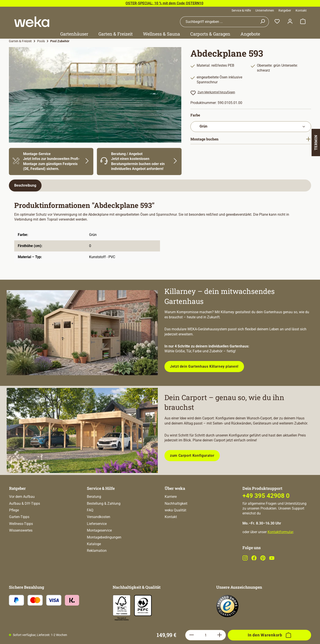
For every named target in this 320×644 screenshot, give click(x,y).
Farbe (195, 115)
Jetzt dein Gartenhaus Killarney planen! (204, 366)
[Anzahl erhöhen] (220, 484)
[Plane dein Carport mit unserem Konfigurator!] (82, 430)
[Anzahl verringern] (191, 484)
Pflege (14, 528)
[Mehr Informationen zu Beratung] (139, 161)
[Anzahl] (206, 484)
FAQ (90, 528)
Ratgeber (285, 10)
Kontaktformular (280, 550)
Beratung (94, 514)
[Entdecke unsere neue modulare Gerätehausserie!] (82, 333)
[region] (95, 95)
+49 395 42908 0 (266, 513)
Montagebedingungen (104, 555)
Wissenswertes (21, 548)
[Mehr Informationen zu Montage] (51, 161)
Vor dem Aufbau (22, 514)
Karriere (171, 514)
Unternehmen (265, 10)
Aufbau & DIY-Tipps (25, 521)
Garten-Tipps (19, 535)
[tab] (25, 185)
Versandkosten (99, 535)
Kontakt (301, 10)
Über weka (175, 506)
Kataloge (94, 562)
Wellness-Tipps (21, 541)
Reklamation (97, 568)
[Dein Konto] (290, 22)
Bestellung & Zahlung (104, 521)
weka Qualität (175, 528)
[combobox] (218, 22)
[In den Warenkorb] (269, 484)
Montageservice (99, 548)
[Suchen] (263, 22)
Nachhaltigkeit (176, 521)
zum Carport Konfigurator (192, 456)
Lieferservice (97, 541)
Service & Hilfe (241, 10)
